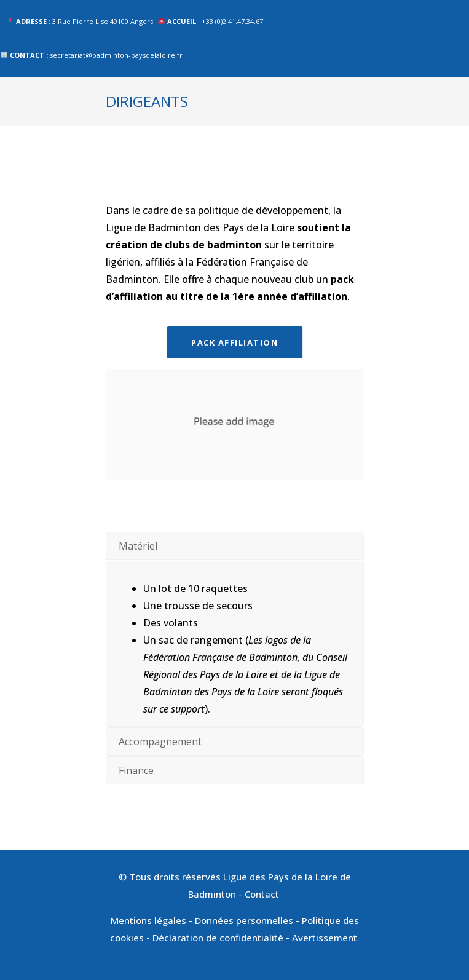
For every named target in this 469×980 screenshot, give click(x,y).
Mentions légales (148, 920)
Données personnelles (244, 920)
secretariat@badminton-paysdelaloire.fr (116, 55)
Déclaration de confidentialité (218, 938)
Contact (263, 894)
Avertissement (326, 938)
